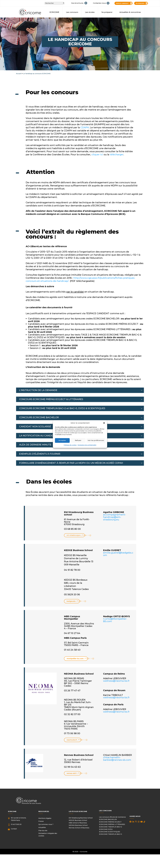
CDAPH (85, 127)
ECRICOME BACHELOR (108, 820)
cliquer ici (97, 155)
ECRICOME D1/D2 (106, 830)
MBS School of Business (78, 823)
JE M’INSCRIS (140, 3)
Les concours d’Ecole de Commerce (112, 817)
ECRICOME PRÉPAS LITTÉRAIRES (112, 825)
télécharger (117, 155)
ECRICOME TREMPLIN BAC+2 (111, 827)
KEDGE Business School (78, 821)
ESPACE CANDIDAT (122, 3)
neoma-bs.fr (72, 740)
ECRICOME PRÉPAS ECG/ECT (110, 822)
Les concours (72, 12)
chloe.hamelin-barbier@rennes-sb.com (117, 759)
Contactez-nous (99, 3)
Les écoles (90, 12)
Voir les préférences (96, 440)
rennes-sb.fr (72, 774)
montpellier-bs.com (75, 659)
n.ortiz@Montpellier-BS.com (115, 621)
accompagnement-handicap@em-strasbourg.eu (114, 517)
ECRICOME (54, 12)
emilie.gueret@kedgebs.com (118, 554)
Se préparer (107, 12)
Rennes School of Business (79, 828)
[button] (104, 423)
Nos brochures (77, 3)
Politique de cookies (70, 445)
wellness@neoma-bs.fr (116, 681)
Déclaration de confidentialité (87, 445)
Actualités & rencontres (130, 12)
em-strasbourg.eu (74, 535)
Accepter (62, 440)
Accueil (19, 74)
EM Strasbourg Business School (81, 818)
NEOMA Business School (78, 826)
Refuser (78, 440)
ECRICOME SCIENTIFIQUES (110, 832)
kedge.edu (71, 602)
